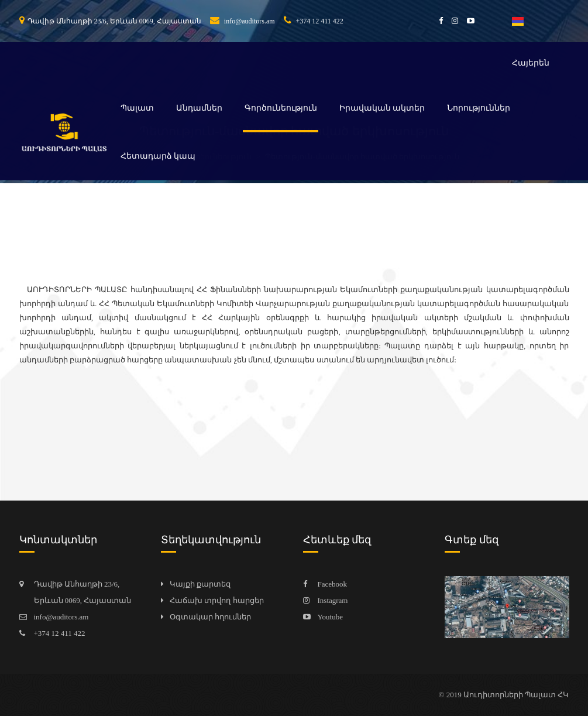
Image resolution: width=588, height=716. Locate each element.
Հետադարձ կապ (158, 156)
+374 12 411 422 (314, 21)
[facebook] (436, 21)
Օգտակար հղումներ (210, 617)
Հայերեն (531, 42)
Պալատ (137, 108)
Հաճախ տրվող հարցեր (217, 600)
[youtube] (466, 21)
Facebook (333, 584)
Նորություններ (479, 108)
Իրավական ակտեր (382, 108)
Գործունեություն (281, 108)
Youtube (330, 617)
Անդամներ (199, 108)
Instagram (333, 600)
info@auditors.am (243, 21)
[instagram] (451, 21)
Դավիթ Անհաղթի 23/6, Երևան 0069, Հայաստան (110, 21)
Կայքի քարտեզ (200, 584)
